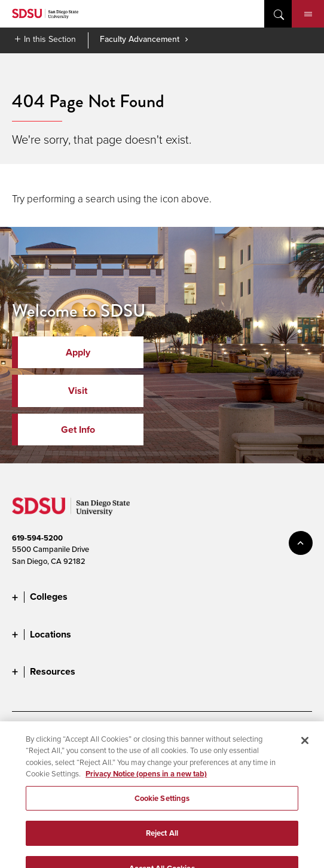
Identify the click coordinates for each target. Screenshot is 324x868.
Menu (308, 14)
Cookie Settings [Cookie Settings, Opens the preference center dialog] (162, 804)
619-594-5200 (37, 538)
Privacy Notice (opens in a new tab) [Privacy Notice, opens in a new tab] (146, 780)
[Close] (305, 746)
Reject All (162, 839)
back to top (301, 543)
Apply (78, 352)
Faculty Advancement (140, 39)
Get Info (78, 430)
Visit (78, 391)
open (278, 14)
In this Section (50, 39)
